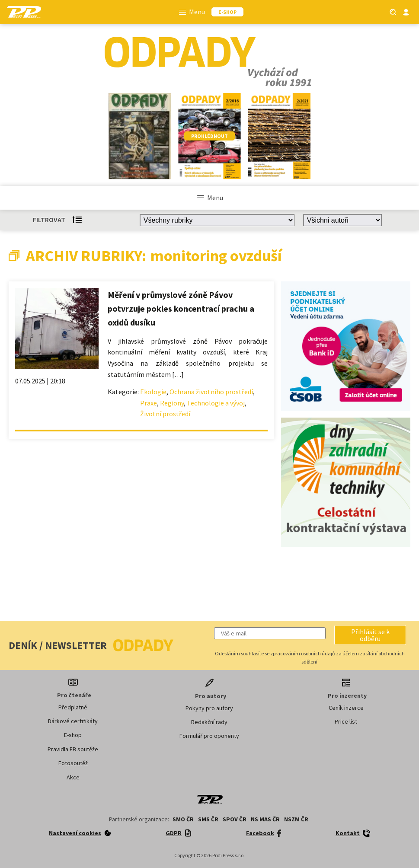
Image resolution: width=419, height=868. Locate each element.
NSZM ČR (296, 819)
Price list (346, 721)
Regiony (172, 403)
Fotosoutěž (73, 763)
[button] (370, 635)
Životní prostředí (165, 414)
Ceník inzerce (346, 708)
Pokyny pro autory (209, 708)
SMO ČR (183, 819)
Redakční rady (209, 722)
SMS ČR (208, 819)
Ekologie (153, 392)
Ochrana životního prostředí (211, 392)
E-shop (73, 735)
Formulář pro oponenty (209, 736)
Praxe (149, 403)
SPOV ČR (235, 819)
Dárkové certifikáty (73, 721)
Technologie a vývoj (216, 403)
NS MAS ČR (265, 819)
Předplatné (73, 707)
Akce (73, 777)
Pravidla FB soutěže (73, 749)
